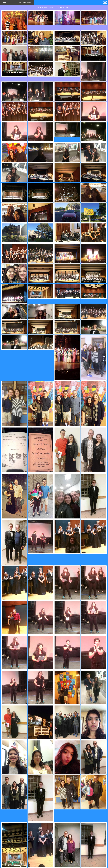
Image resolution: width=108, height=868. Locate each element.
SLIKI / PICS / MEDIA (17, 3)
